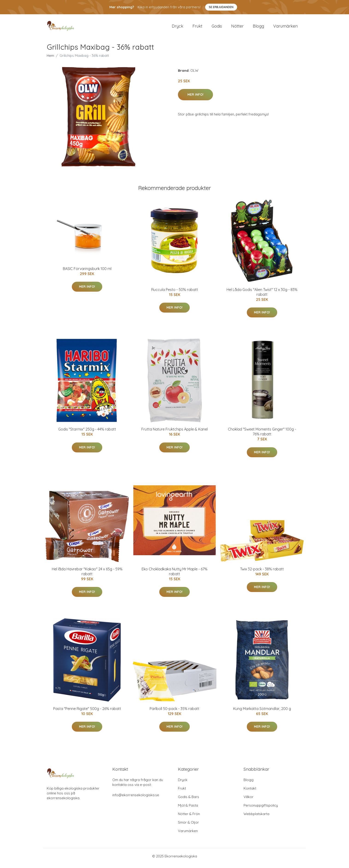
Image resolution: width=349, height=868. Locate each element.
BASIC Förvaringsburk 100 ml (87, 273)
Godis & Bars (189, 801)
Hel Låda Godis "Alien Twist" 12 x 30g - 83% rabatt (262, 296)
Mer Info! (195, 98)
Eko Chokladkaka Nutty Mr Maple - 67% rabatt (174, 575)
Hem (50, 59)
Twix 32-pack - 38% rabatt (262, 573)
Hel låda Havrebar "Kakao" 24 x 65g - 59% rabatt (87, 575)
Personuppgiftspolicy (261, 809)
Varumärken (285, 28)
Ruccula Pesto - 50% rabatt (175, 293)
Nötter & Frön (189, 818)
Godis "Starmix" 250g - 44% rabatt (87, 433)
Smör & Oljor (188, 826)
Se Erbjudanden (221, 7)
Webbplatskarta (256, 818)
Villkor (249, 801)
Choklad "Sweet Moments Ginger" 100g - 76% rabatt (262, 435)
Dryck (177, 28)
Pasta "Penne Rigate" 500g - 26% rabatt (87, 713)
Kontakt (250, 792)
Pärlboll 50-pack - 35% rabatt (174, 713)
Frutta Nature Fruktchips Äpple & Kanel (174, 433)
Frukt (197, 28)
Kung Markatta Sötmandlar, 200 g (262, 713)
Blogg (258, 28)
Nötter (237, 28)
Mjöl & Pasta (188, 809)
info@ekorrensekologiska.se (136, 799)
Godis (217, 28)
